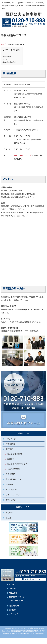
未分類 (8, 518)
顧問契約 (11, 459)
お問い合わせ (11, 490)
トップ (3, 44)
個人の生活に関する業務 (17, 464)
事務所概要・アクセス (14, 479)
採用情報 (9, 485)
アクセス (6, 60)
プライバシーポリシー (14, 495)
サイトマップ (11, 500)
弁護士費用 (10, 474)
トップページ (11, 439)
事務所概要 (7, 57)
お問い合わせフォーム (22, 155)
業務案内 (9, 449)
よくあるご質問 (13, 469)
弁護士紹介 (10, 444)
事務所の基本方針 (9, 62)
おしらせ (9, 513)
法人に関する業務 (14, 454)
